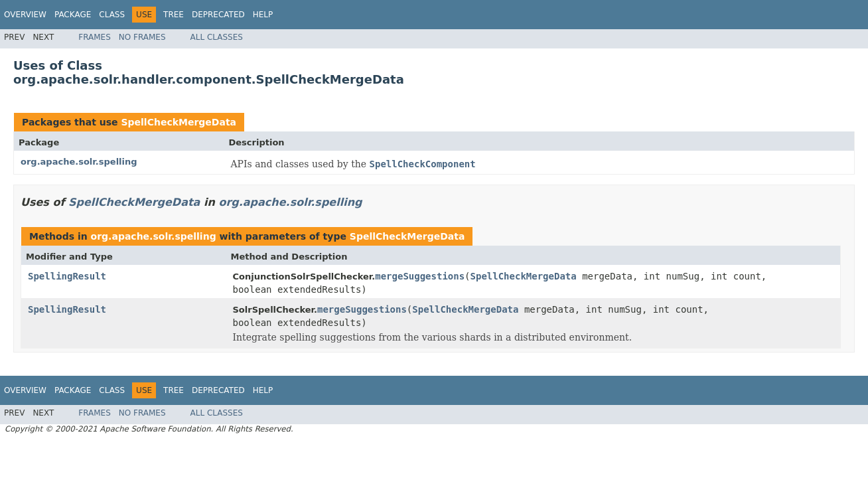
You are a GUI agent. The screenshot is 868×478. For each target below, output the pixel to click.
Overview (25, 15)
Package (73, 15)
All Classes (217, 37)
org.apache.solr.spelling (79, 162)
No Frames (142, 37)
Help (263, 15)
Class (112, 15)
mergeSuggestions (420, 276)
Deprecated (218, 15)
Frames (95, 37)
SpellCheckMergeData (179, 122)
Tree (174, 15)
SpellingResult (67, 276)
